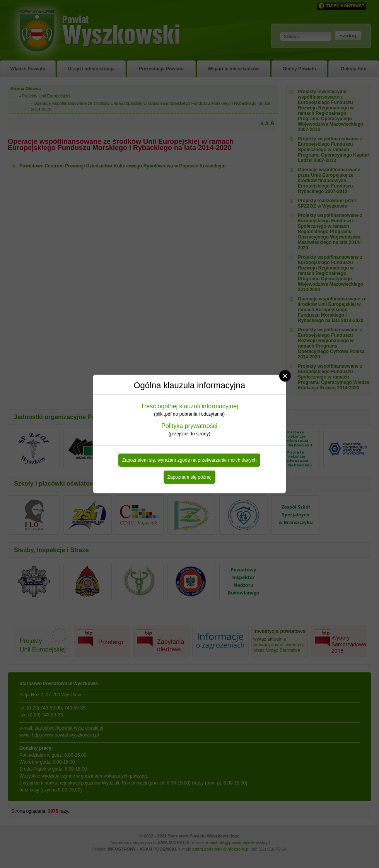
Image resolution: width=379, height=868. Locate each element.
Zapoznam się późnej (189, 477)
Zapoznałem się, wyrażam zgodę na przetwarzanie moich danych (189, 460)
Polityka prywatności (189, 426)
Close (285, 376)
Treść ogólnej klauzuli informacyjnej (189, 406)
